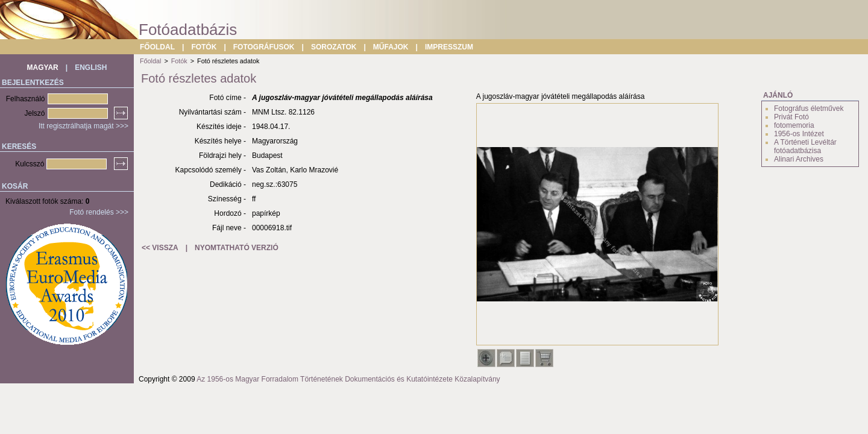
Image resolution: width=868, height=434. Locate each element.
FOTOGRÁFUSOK (264, 47)
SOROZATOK (334, 47)
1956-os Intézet (799, 134)
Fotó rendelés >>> (99, 212)
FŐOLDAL (157, 47)
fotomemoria (794, 125)
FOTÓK (204, 47)
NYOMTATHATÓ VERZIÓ (237, 248)
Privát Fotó (791, 117)
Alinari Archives (799, 159)
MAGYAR (43, 68)
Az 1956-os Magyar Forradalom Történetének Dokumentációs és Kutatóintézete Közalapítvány (348, 379)
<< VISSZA (160, 248)
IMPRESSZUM (449, 47)
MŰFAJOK (391, 47)
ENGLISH (91, 68)
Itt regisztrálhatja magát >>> (83, 126)
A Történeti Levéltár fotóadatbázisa (805, 146)
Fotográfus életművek (809, 108)
